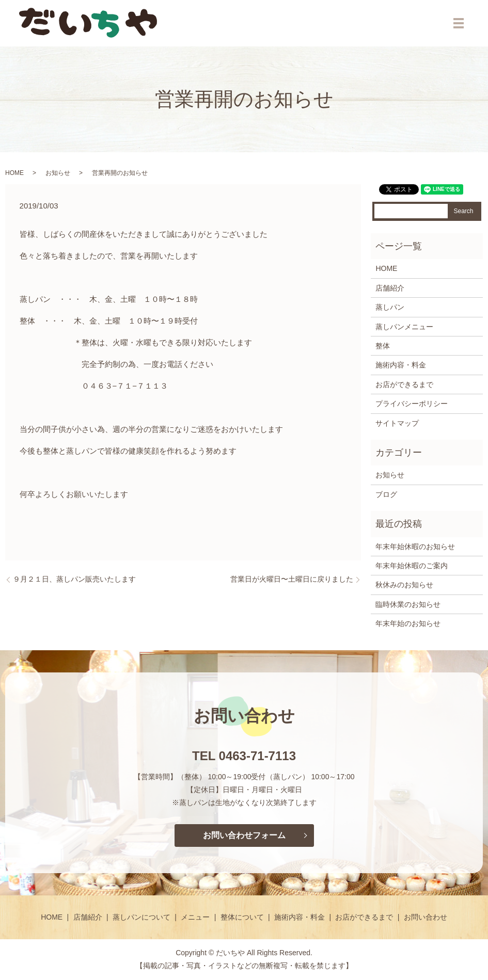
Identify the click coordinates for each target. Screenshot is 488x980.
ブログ (386, 494)
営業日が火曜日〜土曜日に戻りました (292, 579)
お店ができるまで (404, 384)
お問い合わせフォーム (244, 835)
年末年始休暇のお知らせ (415, 547)
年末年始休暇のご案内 (412, 566)
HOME (14, 173)
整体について (242, 917)
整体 (383, 346)
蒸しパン (390, 307)
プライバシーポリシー (412, 404)
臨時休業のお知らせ (408, 604)
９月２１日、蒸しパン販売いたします (74, 579)
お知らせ (58, 173)
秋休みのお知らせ (404, 585)
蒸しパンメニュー (404, 327)
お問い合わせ (426, 917)
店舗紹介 (390, 288)
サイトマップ (397, 423)
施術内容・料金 (401, 365)
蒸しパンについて (141, 917)
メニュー (195, 917)
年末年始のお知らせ (408, 623)
